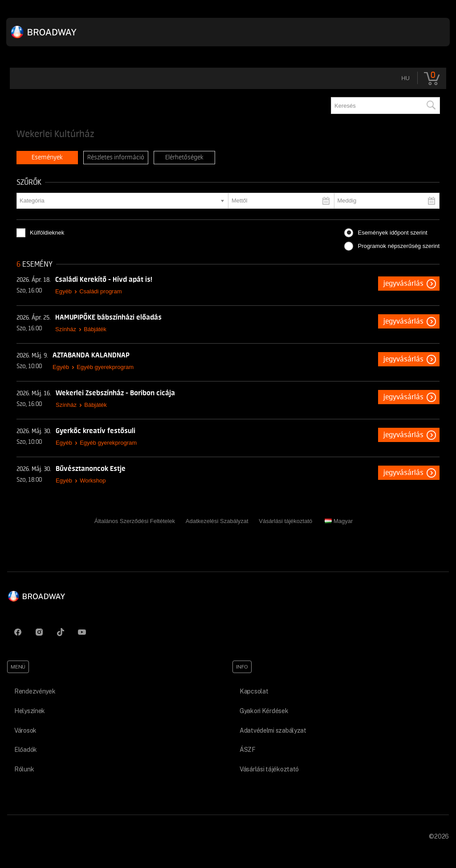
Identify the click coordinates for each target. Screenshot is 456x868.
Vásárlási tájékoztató (285, 521)
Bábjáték (95, 329)
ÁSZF (248, 750)
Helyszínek (30, 711)
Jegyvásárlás (403, 284)
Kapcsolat (254, 691)
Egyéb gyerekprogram (105, 367)
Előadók (26, 750)
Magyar (339, 521)
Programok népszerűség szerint (399, 246)
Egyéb (63, 291)
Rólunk (24, 769)
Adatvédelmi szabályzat (273, 730)
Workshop (93, 481)
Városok (25, 730)
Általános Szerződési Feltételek (135, 521)
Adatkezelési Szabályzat (217, 521)
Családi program (100, 291)
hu (405, 78)
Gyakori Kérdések (264, 711)
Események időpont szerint (392, 233)
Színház (66, 329)
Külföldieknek (47, 233)
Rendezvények (35, 691)
